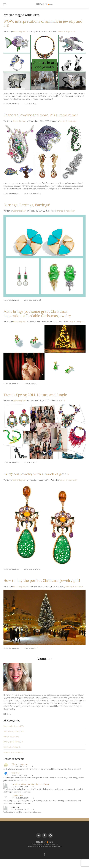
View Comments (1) (32, 569)
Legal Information (32, 846)
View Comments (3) (33, 300)
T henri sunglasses (20, 764)
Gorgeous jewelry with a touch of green (36, 474)
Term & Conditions (57, 846)
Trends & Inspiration (66, 31)
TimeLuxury (17, 796)
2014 (62, 401)
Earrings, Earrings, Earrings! (27, 205)
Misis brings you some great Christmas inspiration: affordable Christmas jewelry (37, 313)
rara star (15, 773)
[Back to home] (44, 4)
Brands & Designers (76, 322)
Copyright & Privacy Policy (44, 846)
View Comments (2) (33, 194)
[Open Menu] (5, 4)
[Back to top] (44, 855)
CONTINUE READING (11, 104)
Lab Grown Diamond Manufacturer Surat (30, 784)
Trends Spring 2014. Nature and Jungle (35, 395)
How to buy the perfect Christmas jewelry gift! (42, 580)
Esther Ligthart (20, 31)
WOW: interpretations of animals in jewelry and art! (43, 23)
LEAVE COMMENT (31, 104)
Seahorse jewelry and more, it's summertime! (41, 115)
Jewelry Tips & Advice (74, 586)
